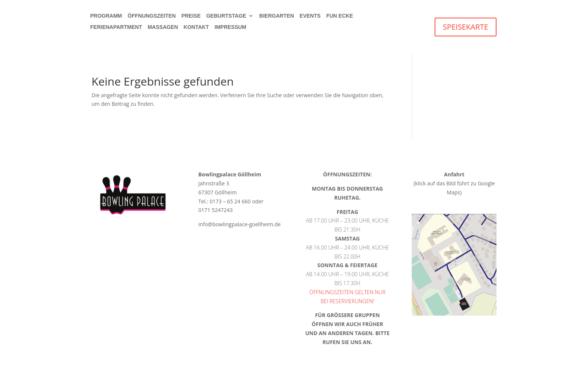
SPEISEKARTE (466, 27)
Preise (191, 16)
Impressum (230, 27)
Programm (106, 16)
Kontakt (196, 27)
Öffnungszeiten (151, 16)
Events (310, 16)
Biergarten (277, 16)
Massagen (163, 27)
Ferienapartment (116, 27)
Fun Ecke (340, 16)
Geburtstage (226, 16)
